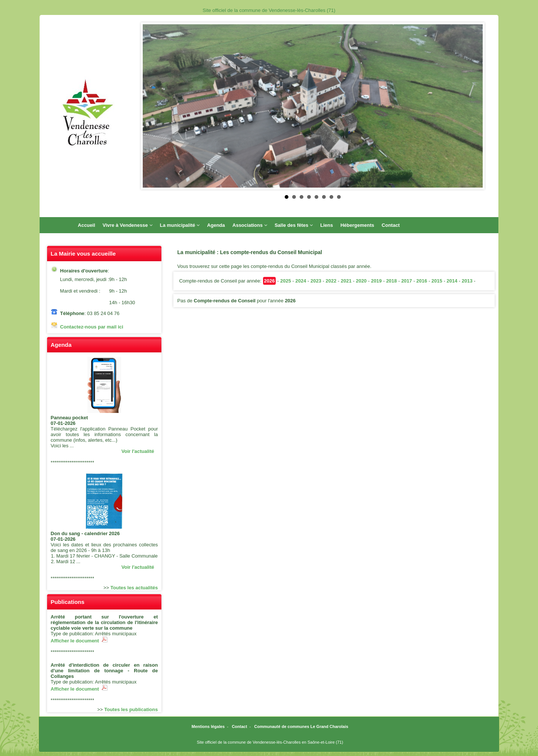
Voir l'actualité (138, 451)
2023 (316, 281)
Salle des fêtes (294, 225)
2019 (376, 281)
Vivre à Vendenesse (128, 225)
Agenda (216, 225)
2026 (270, 281)
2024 (301, 281)
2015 (437, 281)
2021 (346, 281)
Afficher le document (79, 641)
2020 (361, 281)
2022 (331, 281)
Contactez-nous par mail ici (92, 327)
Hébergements (357, 225)
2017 (407, 281)
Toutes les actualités (134, 588)
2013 (467, 281)
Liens (327, 225)
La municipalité (180, 225)
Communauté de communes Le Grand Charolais (301, 726)
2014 (452, 281)
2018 (391, 281)
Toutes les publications (131, 709)
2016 (422, 281)
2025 (286, 281)
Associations (250, 225)
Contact (391, 225)
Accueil (86, 225)
